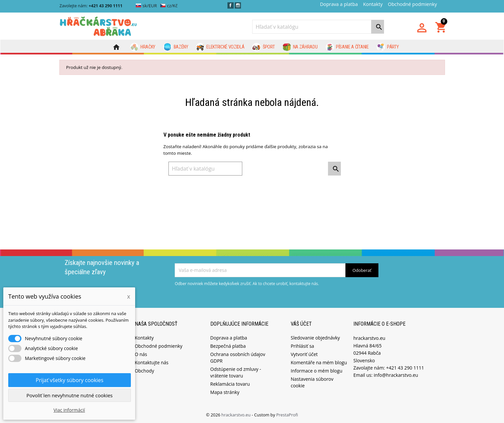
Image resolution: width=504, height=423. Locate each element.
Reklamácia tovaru (230, 384)
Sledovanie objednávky (315, 337)
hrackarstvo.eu (237, 414)
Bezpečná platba (228, 346)
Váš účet (301, 323)
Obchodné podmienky (413, 4)
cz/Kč (169, 6)
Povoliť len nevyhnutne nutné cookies (70, 395)
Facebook (231, 5)
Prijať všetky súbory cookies (69, 380)
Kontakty (373, 4)
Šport (263, 47)
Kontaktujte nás (152, 362)
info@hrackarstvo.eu (396, 375)
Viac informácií (69, 410)
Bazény (176, 47)
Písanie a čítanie (347, 47)
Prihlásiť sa (302, 346)
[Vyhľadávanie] (318, 27)
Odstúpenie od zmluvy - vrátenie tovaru (236, 372)
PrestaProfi (287, 414)
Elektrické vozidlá (220, 47)
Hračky (143, 47)
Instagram (238, 5)
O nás (141, 354)
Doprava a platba (339, 4)
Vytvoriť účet (304, 354)
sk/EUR (147, 6)
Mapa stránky (225, 392)
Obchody (145, 370)
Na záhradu (300, 47)
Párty (388, 47)
